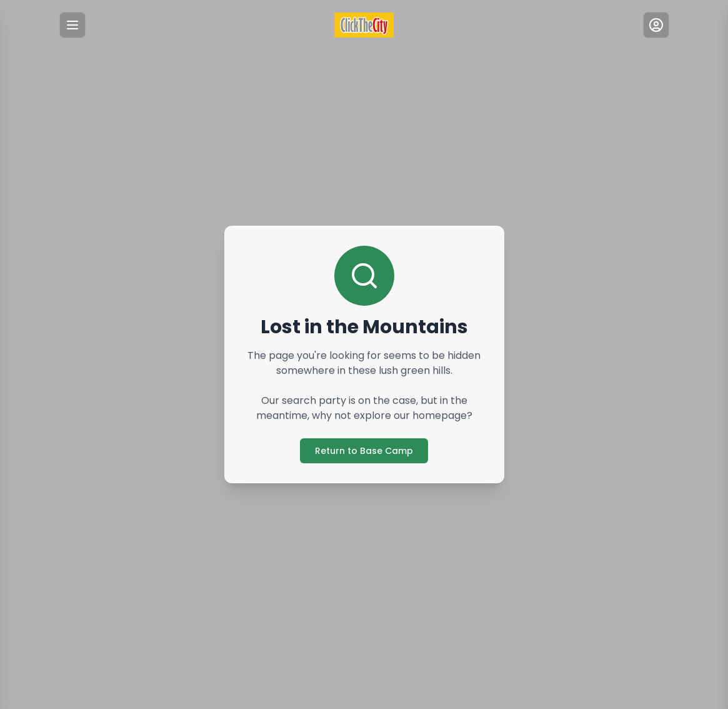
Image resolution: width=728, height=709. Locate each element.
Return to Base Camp (364, 451)
